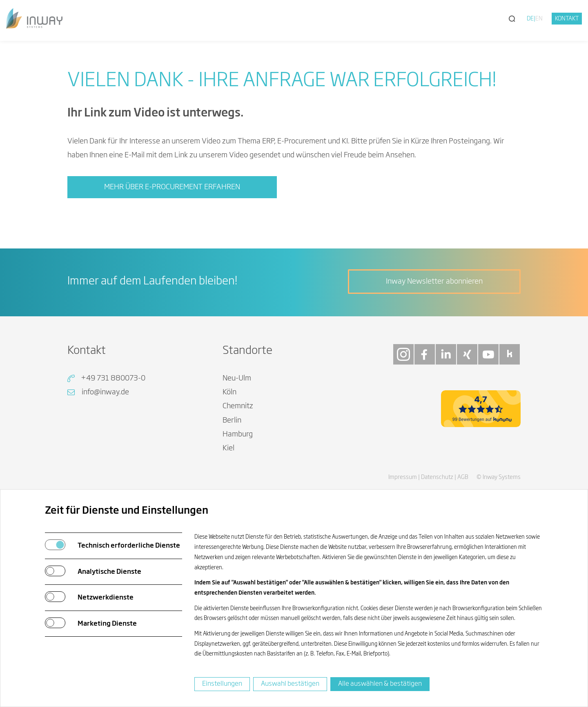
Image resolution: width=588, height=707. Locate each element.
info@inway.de (105, 392)
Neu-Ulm (237, 378)
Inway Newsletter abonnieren (434, 282)
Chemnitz (238, 406)
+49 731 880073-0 (113, 378)
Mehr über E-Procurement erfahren (172, 187)
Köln (229, 392)
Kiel (228, 448)
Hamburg (238, 434)
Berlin (232, 421)
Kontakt (567, 19)
